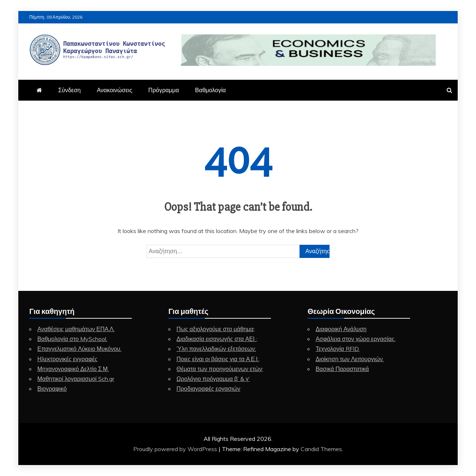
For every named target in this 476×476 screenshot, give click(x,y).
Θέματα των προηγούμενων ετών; (220, 369)
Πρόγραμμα (164, 90)
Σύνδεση (69, 90)
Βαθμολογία (211, 90)
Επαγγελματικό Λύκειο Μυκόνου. (79, 349)
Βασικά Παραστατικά (342, 369)
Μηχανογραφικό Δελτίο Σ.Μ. (73, 369)
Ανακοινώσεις (114, 90)
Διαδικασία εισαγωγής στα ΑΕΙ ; (217, 339)
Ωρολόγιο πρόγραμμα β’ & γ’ (213, 379)
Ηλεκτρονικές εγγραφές (67, 359)
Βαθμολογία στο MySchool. (72, 339)
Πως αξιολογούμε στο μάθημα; (216, 329)
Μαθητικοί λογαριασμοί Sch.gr (76, 379)
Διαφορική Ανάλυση (341, 329)
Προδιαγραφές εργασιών (208, 389)
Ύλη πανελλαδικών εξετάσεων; (216, 349)
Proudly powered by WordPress (176, 449)
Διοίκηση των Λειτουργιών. (350, 359)
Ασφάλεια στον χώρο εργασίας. (356, 339)
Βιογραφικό (52, 389)
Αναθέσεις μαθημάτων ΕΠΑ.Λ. (76, 329)
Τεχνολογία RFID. (338, 349)
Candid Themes (321, 449)
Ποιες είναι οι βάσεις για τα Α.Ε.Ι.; (218, 359)
